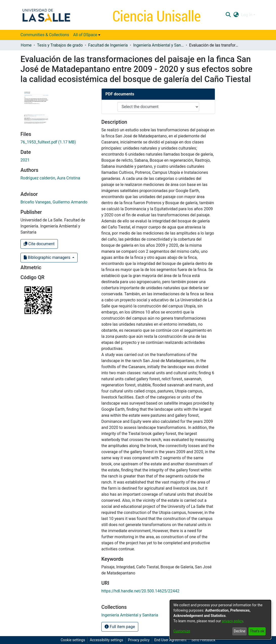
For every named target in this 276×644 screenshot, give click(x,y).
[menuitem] (87, 35)
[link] (48, 142)
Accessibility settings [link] (106, 640)
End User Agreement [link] (170, 640)
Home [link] (26, 45)
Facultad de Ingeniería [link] (108, 45)
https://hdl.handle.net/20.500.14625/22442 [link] (140, 591)
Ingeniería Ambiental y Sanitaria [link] (158, 45)
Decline (240, 631)
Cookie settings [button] (73, 640)
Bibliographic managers (48, 257)
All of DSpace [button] (85, 35)
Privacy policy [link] (139, 640)
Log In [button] (247, 15)
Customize (182, 631)
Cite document (39, 244)
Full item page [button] (120, 627)
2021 (25, 160)
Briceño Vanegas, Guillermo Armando (54, 202)
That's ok (257, 631)
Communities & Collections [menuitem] (45, 35)
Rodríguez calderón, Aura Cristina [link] (50, 178)
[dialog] (220, 619)
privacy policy (232, 621)
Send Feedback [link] (203, 640)
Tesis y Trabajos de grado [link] (60, 45)
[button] (228, 15)
